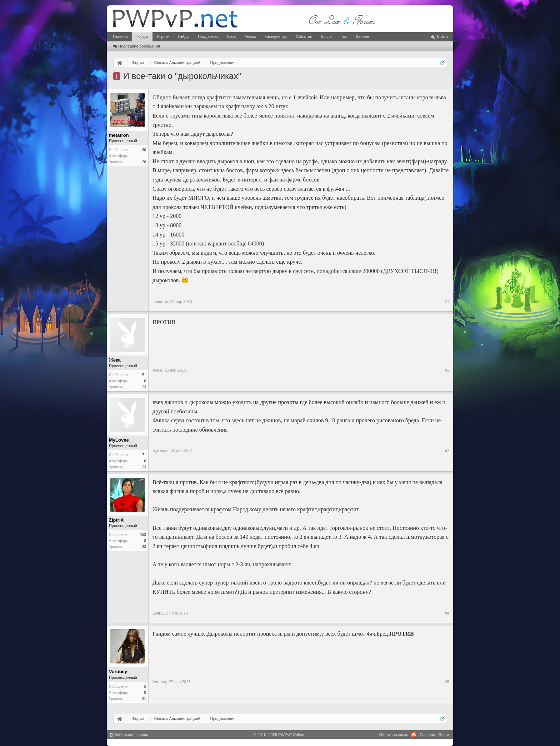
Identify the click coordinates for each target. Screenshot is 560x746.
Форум (142, 37)
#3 (447, 451)
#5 (447, 682)
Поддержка (208, 36)
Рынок (250, 36)
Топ (344, 36)
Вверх (444, 735)
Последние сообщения (137, 46)
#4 (447, 613)
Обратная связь (393, 735)
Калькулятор (276, 36)
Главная (120, 36)
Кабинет (363, 36)
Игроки (163, 36)
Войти (439, 36)
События (304, 36)
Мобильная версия (129, 735)
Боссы (326, 36)
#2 (447, 370)
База (231, 36)
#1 (447, 302)
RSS (414, 735)
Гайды (184, 36)
